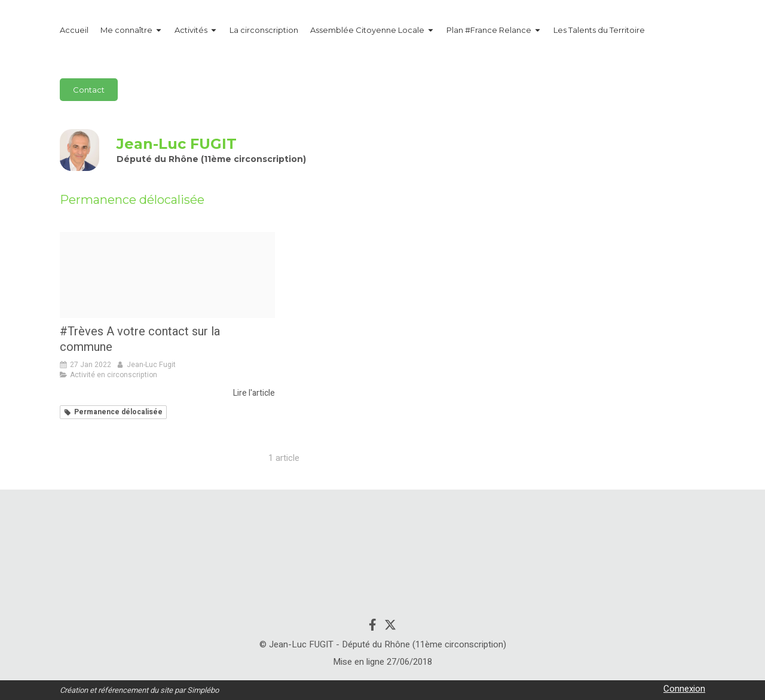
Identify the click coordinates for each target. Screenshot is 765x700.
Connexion (684, 689)
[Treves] (167, 275)
